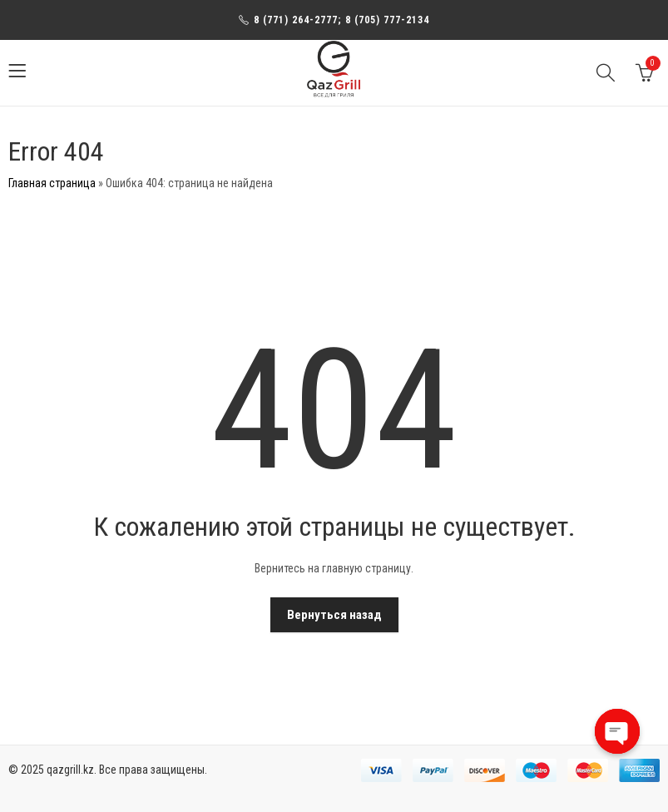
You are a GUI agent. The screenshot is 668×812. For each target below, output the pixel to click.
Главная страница (52, 183)
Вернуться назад (334, 615)
